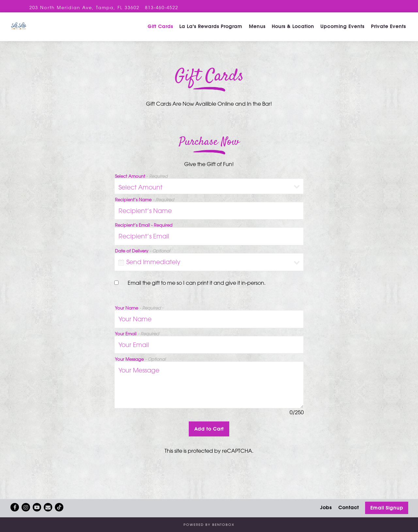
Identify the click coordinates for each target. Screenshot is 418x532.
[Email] (48, 507)
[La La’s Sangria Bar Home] (51, 31)
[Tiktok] (59, 507)
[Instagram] (26, 507)
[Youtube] (37, 507)
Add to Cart (209, 437)
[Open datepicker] (121, 271)
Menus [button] (257, 31)
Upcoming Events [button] (342, 31)
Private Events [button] (388, 31)
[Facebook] (15, 507)
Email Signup (387, 508)
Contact (349, 508)
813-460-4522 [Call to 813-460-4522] (162, 7)
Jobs (326, 508)
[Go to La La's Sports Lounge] (84, 7)
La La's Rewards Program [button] (211, 31)
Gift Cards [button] (160, 31)
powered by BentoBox (209, 524)
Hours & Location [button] (293, 31)
